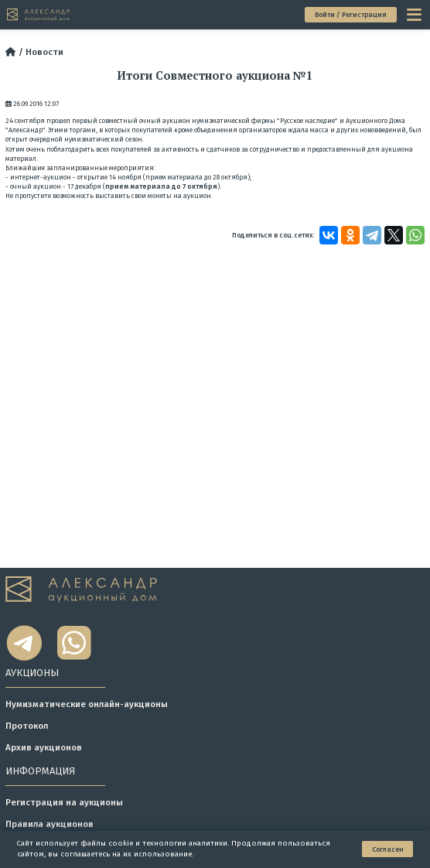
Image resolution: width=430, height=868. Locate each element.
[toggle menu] (415, 15)
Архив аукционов (44, 747)
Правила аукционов (49, 824)
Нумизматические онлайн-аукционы (87, 704)
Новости (44, 52)
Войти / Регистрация (351, 15)
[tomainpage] (39, 14)
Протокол (27, 726)
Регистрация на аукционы (64, 802)
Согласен (388, 849)
